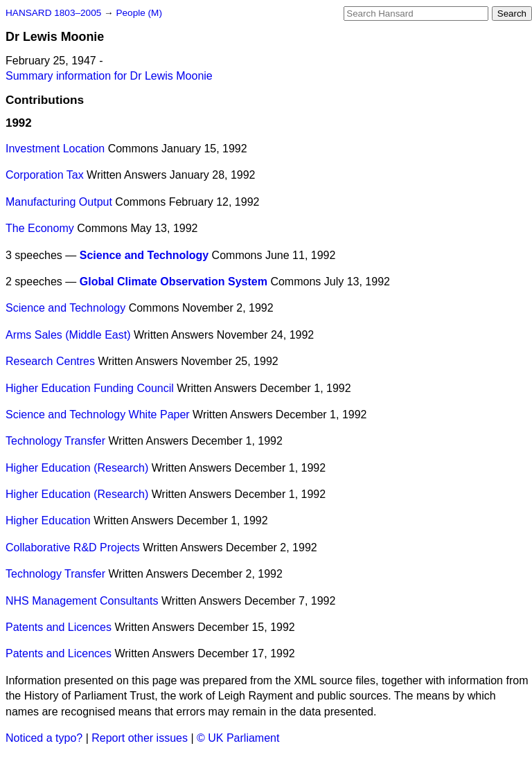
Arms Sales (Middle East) (68, 335)
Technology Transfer (55, 441)
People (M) (139, 13)
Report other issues (140, 738)
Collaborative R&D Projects (73, 547)
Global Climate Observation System (174, 282)
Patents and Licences (59, 627)
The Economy (40, 228)
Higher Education (48, 520)
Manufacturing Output (59, 202)
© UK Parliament (238, 738)
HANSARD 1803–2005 (53, 13)
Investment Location (55, 149)
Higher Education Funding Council (90, 388)
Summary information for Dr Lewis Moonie (109, 76)
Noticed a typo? (44, 738)
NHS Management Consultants (82, 601)
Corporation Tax (45, 175)
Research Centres (50, 361)
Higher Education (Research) (77, 468)
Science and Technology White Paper (98, 415)
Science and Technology (144, 255)
